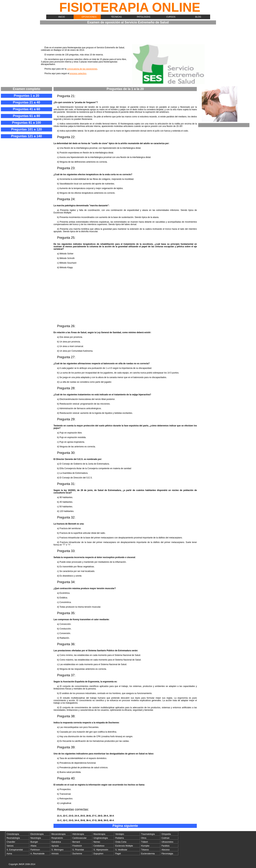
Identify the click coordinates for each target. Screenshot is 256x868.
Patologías (144, 17)
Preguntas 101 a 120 (26, 129)
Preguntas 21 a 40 (26, 102)
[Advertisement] (130, 35)
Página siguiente (125, 826)
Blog (198, 17)
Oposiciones (89, 17)
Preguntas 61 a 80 (26, 116)
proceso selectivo (78, 73)
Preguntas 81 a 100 (26, 123)
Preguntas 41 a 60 (26, 109)
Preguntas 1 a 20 (26, 96)
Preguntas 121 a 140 (26, 136)
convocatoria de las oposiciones (82, 69)
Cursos (171, 17)
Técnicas (116, 17)
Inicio (62, 17)
